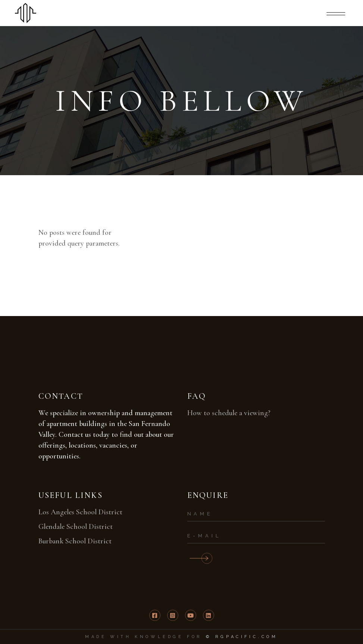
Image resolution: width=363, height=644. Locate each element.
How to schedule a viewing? (229, 413)
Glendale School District (76, 527)
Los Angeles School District (80, 512)
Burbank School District (75, 541)
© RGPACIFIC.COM (242, 637)
